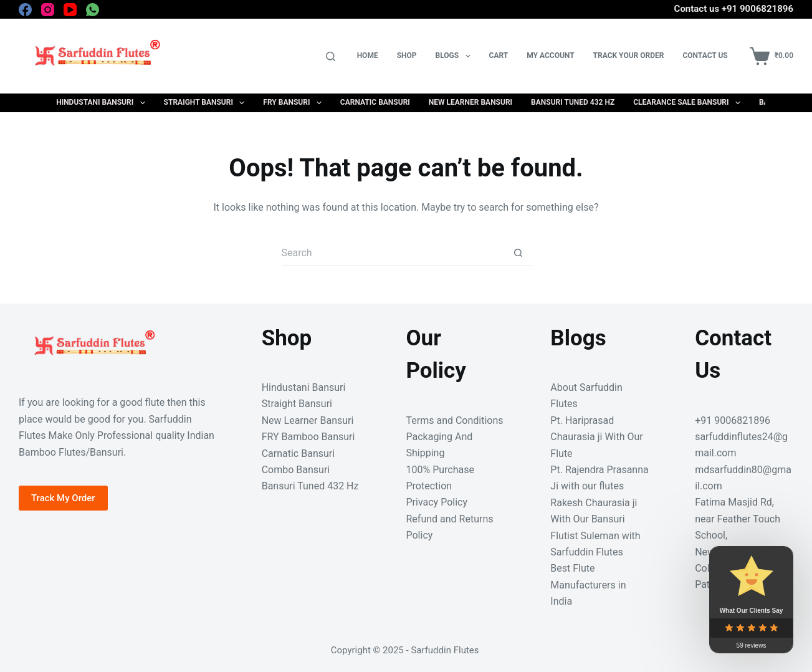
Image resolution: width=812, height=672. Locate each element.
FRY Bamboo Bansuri (308, 437)
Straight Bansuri (207, 103)
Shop (407, 55)
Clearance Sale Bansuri (689, 103)
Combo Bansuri (296, 470)
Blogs (456, 56)
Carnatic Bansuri (375, 102)
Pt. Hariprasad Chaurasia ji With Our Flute (596, 437)
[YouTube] (70, 10)
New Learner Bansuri (470, 102)
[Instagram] (48, 10)
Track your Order (629, 55)
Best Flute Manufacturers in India (588, 585)
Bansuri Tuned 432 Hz (573, 102)
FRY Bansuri (294, 103)
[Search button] (518, 253)
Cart (499, 55)
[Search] (331, 56)
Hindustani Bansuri (103, 103)
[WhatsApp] (93, 10)
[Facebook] (25, 10)
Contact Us (705, 55)
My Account (550, 55)
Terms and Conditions (454, 420)
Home (368, 55)
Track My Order (63, 498)
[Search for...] (394, 253)
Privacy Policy (437, 502)
